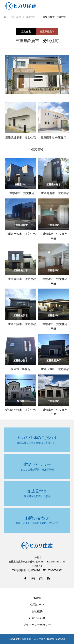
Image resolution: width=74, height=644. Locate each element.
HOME (37, 598)
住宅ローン (37, 605)
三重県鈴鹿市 (47, 32)
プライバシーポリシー (37, 625)
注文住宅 (26, 32)
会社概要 (37, 611)
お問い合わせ (37, 618)
